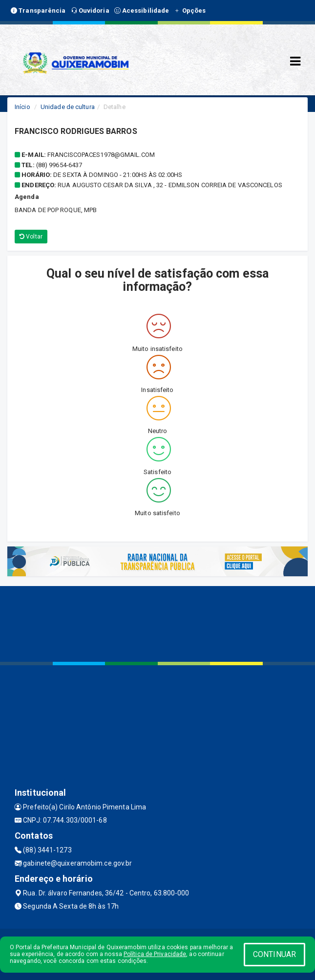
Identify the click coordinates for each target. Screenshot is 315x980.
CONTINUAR (274, 954)
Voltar (31, 237)
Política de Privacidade (155, 954)
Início (22, 107)
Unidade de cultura (68, 107)
